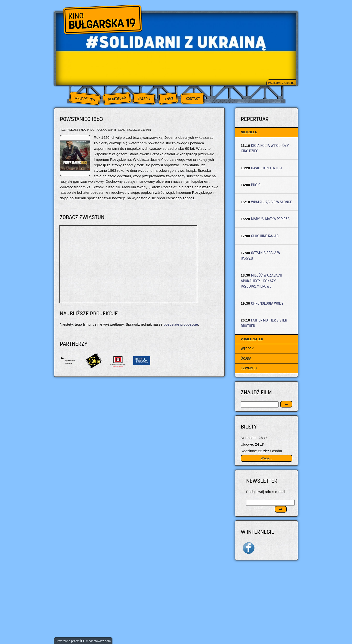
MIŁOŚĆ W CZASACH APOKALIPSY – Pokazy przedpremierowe (262, 281)
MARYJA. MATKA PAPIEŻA (270, 219)
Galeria (144, 99)
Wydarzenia (85, 99)
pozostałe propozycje (181, 324)
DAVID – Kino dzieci (266, 168)
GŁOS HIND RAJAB (265, 236)
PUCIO (256, 185)
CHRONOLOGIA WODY (267, 303)
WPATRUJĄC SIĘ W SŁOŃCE (272, 202)
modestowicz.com (96, 641)
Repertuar (117, 99)
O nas (168, 99)
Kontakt (193, 99)
